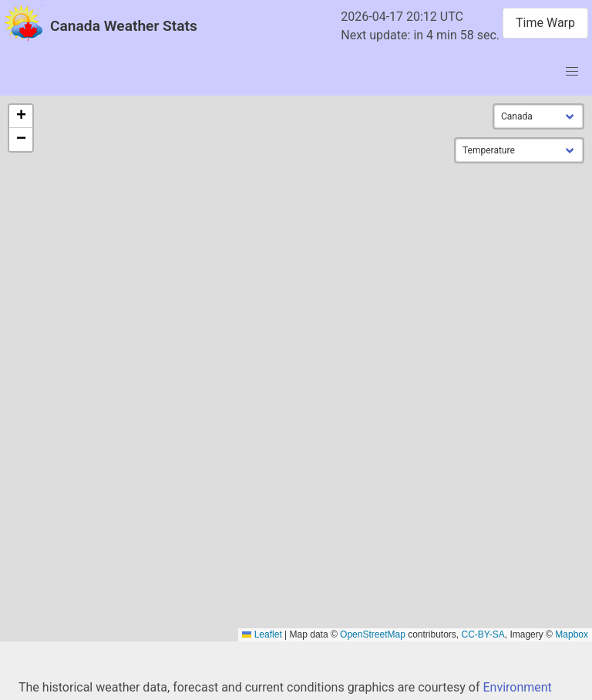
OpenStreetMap (373, 634)
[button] (21, 116)
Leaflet (262, 634)
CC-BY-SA (483, 634)
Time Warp (545, 23)
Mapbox (572, 634)
